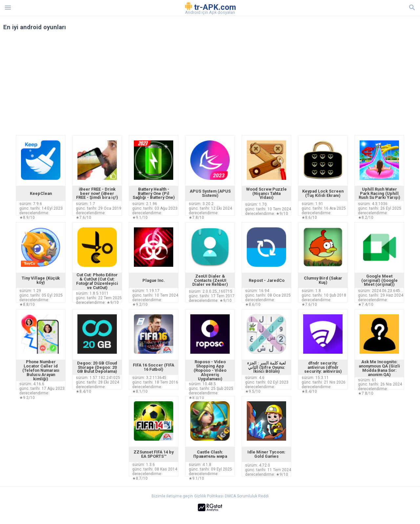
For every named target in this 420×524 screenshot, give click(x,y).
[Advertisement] (250, 86)
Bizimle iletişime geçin (172, 496)
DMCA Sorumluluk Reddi (247, 496)
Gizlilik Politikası (209, 496)
